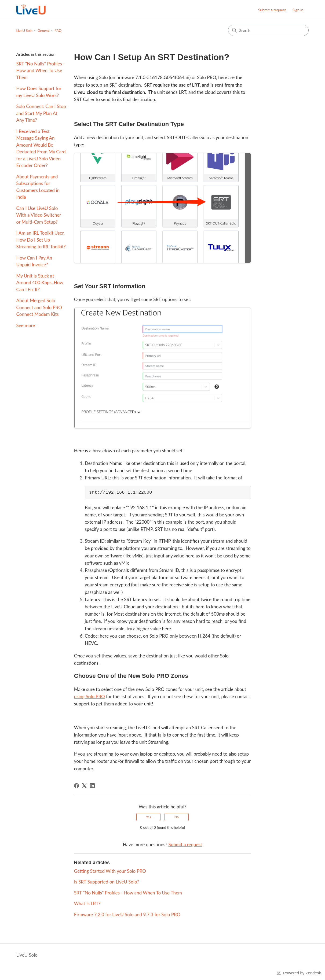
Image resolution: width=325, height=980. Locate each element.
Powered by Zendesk (302, 973)
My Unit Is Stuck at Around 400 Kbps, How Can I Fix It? (40, 283)
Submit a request (272, 10)
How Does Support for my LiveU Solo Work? (39, 92)
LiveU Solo (25, 31)
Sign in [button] (298, 10)
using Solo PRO (90, 696)
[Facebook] (76, 786)
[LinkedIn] (92, 786)
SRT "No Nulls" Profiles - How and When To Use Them (41, 71)
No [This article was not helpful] (177, 817)
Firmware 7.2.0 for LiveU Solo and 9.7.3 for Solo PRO (127, 914)
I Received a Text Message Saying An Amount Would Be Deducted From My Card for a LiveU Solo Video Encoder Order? (41, 148)
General (44, 31)
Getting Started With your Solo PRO (110, 871)
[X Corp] (84, 786)
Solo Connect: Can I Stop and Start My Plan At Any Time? (41, 113)
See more (26, 325)
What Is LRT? (87, 903)
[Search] (268, 30)
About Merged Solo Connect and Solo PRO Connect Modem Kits (39, 307)
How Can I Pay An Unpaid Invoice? (34, 261)
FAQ (58, 31)
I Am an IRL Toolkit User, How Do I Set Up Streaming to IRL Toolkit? (41, 240)
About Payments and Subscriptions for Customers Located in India (38, 187)
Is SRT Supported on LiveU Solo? (107, 882)
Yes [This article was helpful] (148, 817)
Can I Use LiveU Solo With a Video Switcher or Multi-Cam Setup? (39, 215)
